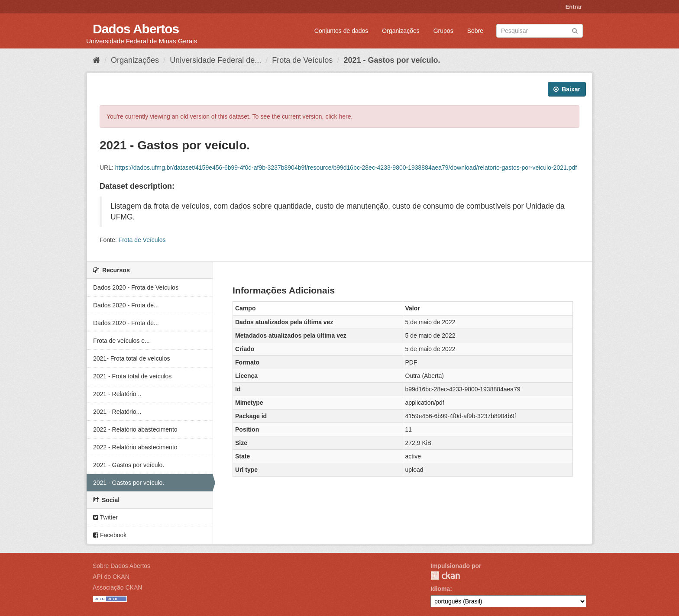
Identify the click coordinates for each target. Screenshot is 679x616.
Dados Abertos (136, 29)
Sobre (475, 31)
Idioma (440, 589)
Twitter (105, 517)
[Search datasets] (540, 31)
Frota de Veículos (302, 60)
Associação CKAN (117, 587)
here (345, 116)
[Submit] (575, 30)
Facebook (110, 535)
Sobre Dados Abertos (121, 566)
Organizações (401, 31)
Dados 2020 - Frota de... (126, 305)
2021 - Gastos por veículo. (392, 60)
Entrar (574, 7)
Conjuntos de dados (341, 31)
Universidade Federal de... (215, 60)
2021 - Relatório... (117, 394)
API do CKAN (111, 577)
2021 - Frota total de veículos (132, 376)
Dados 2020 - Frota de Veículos (136, 287)
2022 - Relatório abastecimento (135, 429)
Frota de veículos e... (121, 341)
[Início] (96, 60)
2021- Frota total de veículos (131, 358)
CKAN (445, 576)
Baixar (567, 89)
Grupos (443, 31)
